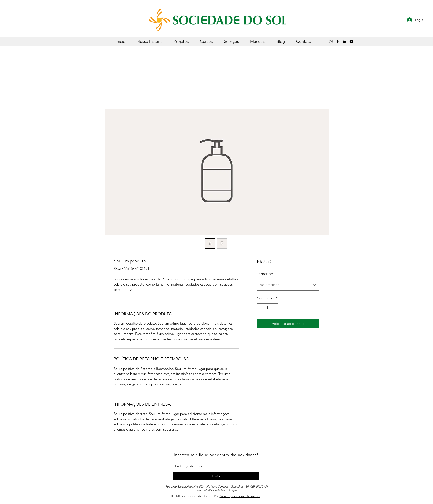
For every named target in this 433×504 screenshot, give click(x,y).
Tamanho (265, 274)
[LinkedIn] (345, 41)
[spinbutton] (267, 308)
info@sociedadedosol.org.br (220, 490)
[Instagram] (331, 41)
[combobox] (288, 285)
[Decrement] (261, 308)
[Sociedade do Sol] (351, 41)
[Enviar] (216, 476)
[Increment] (274, 308)
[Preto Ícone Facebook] (338, 41)
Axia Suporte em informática (240, 496)
